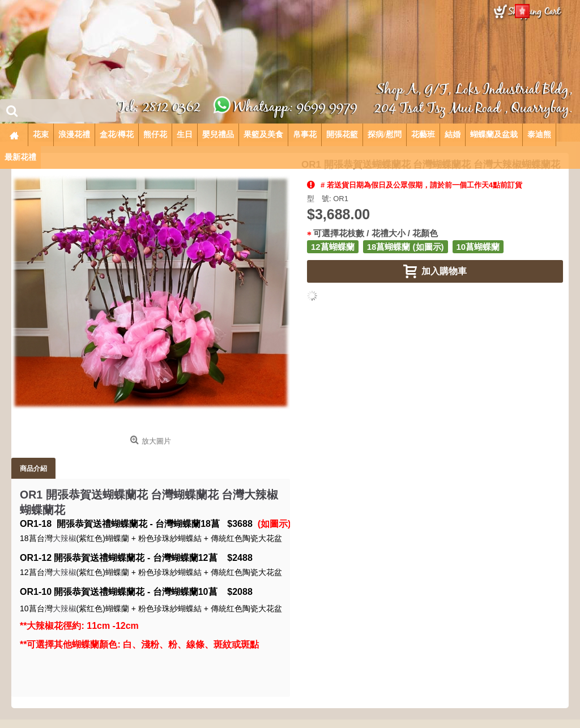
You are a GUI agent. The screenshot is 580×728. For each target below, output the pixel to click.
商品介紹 (33, 468)
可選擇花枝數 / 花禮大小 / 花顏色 (376, 233)
